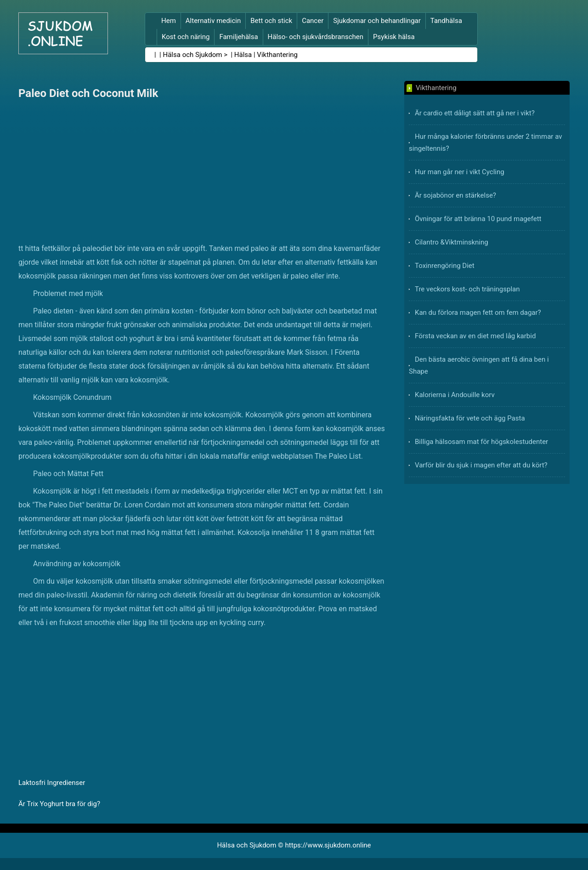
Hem (169, 21)
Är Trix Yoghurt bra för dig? (59, 804)
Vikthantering (277, 55)
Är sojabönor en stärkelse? (455, 195)
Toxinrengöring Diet (445, 266)
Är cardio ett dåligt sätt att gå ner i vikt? (475, 113)
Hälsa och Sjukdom (193, 55)
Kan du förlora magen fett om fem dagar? (478, 313)
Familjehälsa (238, 37)
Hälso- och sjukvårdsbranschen (316, 37)
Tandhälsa (446, 21)
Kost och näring (186, 37)
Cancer (313, 21)
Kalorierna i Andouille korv (455, 395)
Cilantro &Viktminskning (452, 242)
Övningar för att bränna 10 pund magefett (478, 219)
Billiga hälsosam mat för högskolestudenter (481, 442)
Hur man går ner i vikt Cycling (460, 172)
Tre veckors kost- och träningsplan (467, 289)
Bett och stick (271, 21)
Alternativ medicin (213, 21)
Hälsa (243, 55)
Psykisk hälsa (394, 37)
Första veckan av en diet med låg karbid (475, 336)
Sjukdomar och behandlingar (377, 21)
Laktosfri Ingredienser (52, 783)
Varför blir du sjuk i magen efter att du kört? (481, 465)
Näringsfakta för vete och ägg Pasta (470, 418)
